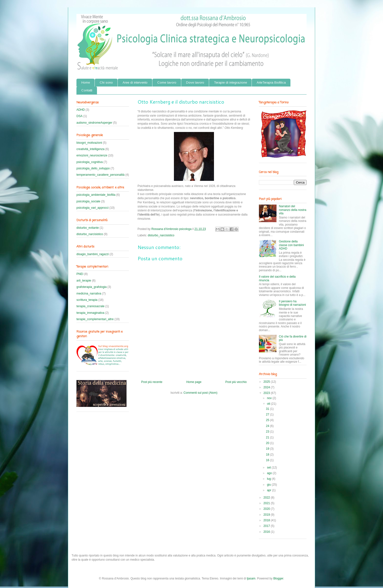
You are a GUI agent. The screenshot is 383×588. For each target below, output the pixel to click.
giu (269, 485)
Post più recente (152, 382)
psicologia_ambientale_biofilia (96, 195)
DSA (80, 116)
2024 (267, 387)
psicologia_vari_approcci (92, 208)
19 (268, 449)
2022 (267, 498)
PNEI (80, 274)
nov (270, 398)
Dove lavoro (195, 82)
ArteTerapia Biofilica (271, 82)
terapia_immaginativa (90, 313)
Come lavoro (167, 82)
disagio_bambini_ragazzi (93, 254)
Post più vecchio (236, 382)
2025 (267, 382)
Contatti (87, 90)
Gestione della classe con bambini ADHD (291, 245)
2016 (267, 532)
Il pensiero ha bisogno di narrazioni (293, 303)
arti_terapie (84, 281)
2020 (267, 509)
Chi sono (106, 82)
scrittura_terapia (87, 300)
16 (268, 460)
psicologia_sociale (88, 201)
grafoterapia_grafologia (91, 287)
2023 (267, 393)
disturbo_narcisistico (161, 235)
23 (268, 432)
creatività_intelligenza (90, 149)
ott (269, 404)
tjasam (251, 578)
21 (268, 437)
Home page (194, 382)
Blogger (278, 578)
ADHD (81, 110)
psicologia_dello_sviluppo (93, 168)
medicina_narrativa (89, 294)
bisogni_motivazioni (89, 143)
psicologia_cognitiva (90, 162)
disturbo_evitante (88, 228)
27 (268, 414)
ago (270, 473)
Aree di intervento (135, 82)
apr (270, 490)
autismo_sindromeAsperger (94, 123)
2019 (267, 515)
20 (268, 443)
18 (268, 455)
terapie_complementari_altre (95, 319)
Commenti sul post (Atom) (200, 393)
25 (268, 420)
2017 (267, 526)
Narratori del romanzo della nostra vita (293, 210)
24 (268, 426)
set (269, 468)
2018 (267, 520)
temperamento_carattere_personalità (101, 175)
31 (268, 409)
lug (269, 479)
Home (86, 82)
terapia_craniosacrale (90, 306)
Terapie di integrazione (230, 82)
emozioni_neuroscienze (92, 155)
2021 (267, 503)
